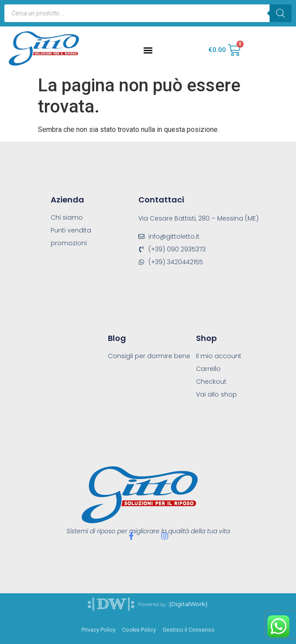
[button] (148, 50)
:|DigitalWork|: (188, 604)
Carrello (208, 369)
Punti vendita (71, 230)
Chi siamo (67, 217)
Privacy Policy (98, 630)
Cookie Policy (139, 630)
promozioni (69, 243)
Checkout (211, 382)
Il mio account (219, 356)
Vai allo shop (216, 394)
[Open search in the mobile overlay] (148, 13)
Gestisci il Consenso (189, 630)
